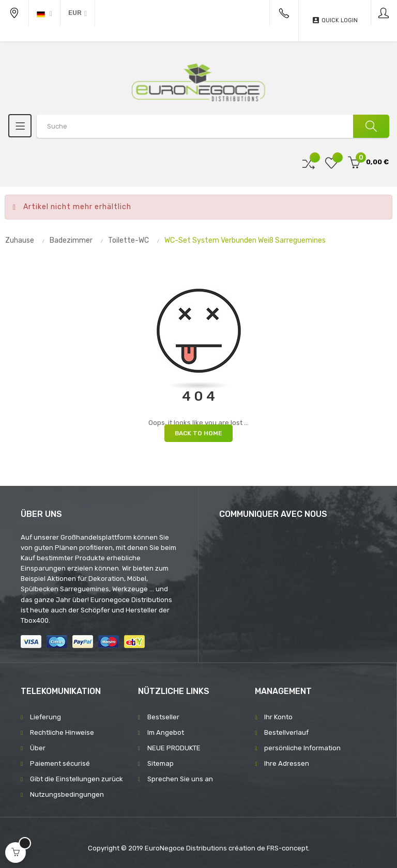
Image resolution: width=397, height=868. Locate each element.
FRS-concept (287, 848)
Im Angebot (166, 732)
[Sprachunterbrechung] (44, 13)
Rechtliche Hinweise (62, 732)
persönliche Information (302, 748)
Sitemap (161, 763)
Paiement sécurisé (60, 763)
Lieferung (45, 717)
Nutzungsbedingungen (67, 794)
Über (38, 748)
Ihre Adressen (287, 763)
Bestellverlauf (286, 732)
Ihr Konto (278, 717)
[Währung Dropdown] (78, 13)
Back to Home (198, 433)
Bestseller (163, 717)
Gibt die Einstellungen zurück (77, 779)
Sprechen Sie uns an (180, 779)
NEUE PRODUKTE (174, 748)
